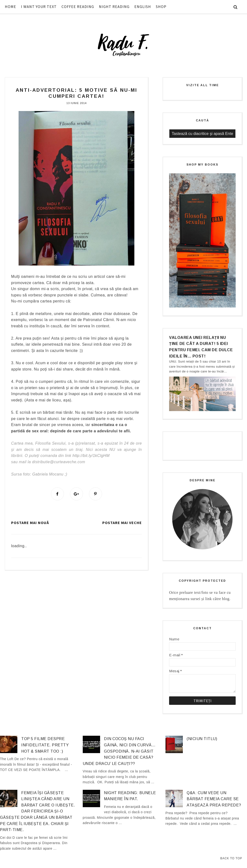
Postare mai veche (122, 523)
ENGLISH (143, 7)
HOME (10, 7)
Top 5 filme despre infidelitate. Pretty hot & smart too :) (45, 745)
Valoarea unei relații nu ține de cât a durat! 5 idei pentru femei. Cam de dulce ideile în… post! (201, 347)
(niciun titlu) (202, 739)
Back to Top (231, 858)
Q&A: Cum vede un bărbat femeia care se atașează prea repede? (214, 799)
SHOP (161, 7)
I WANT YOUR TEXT (39, 7)
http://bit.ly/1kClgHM (91, 456)
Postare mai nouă (30, 523)
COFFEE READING (78, 7)
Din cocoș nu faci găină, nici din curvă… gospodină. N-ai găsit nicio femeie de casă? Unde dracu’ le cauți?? (119, 751)
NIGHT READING (114, 7)
